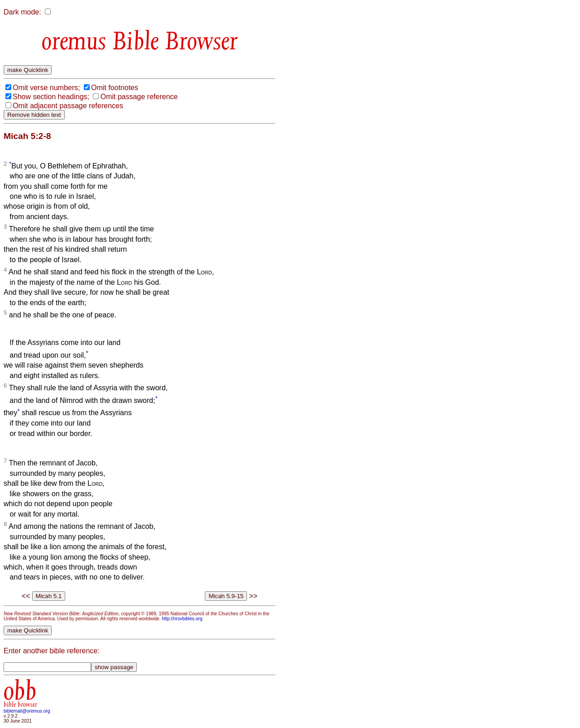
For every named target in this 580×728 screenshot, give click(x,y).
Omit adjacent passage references (68, 106)
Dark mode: (22, 12)
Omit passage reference (139, 97)
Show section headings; (51, 97)
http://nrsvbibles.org (182, 619)
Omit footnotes (115, 88)
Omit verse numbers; (46, 88)
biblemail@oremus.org (27, 711)
